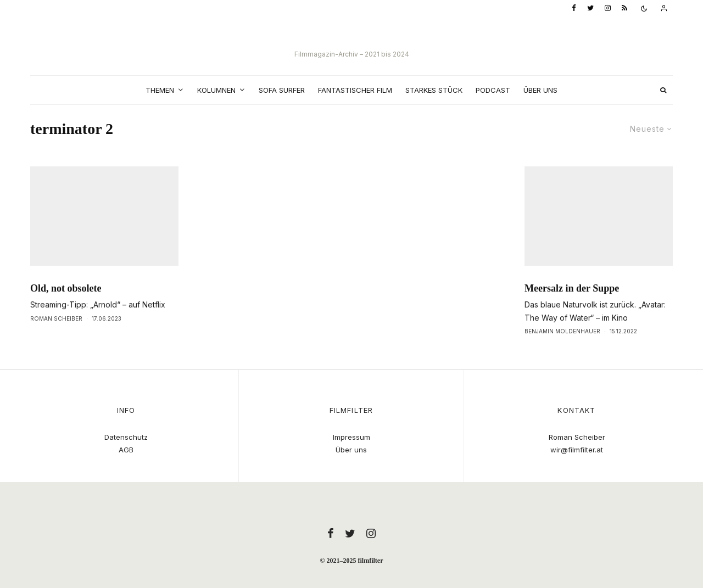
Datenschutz (126, 437)
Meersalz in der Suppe (572, 311)
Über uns (540, 90)
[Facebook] (574, 9)
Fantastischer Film (355, 90)
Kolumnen (216, 90)
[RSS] (624, 9)
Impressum (351, 437)
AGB (126, 450)
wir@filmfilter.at (577, 450)
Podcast (493, 90)
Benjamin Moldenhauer (562, 354)
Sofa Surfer (282, 90)
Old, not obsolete (66, 311)
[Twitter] (590, 9)
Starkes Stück (434, 90)
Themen (160, 90)
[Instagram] (608, 9)
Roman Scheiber (56, 341)
